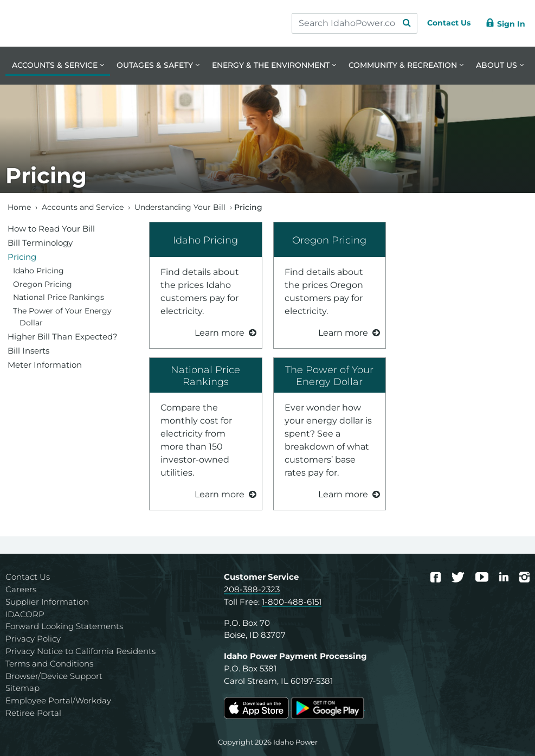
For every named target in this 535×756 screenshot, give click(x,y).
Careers (21, 589)
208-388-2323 (252, 589)
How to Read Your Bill (51, 229)
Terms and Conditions (49, 664)
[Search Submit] (396, 23)
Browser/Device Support (54, 676)
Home (19, 207)
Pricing (22, 257)
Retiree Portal (33, 713)
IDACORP (25, 614)
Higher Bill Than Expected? (63, 337)
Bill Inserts (28, 351)
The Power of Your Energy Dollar (329, 375)
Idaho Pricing (205, 240)
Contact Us (28, 577)
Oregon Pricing (329, 240)
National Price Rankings (205, 375)
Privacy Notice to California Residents (80, 651)
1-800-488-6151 (292, 602)
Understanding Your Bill (180, 207)
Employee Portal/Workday (58, 700)
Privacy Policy (33, 639)
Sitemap (22, 688)
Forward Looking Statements (64, 626)
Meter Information (45, 365)
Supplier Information (47, 602)
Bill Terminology (40, 243)
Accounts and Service (83, 207)
